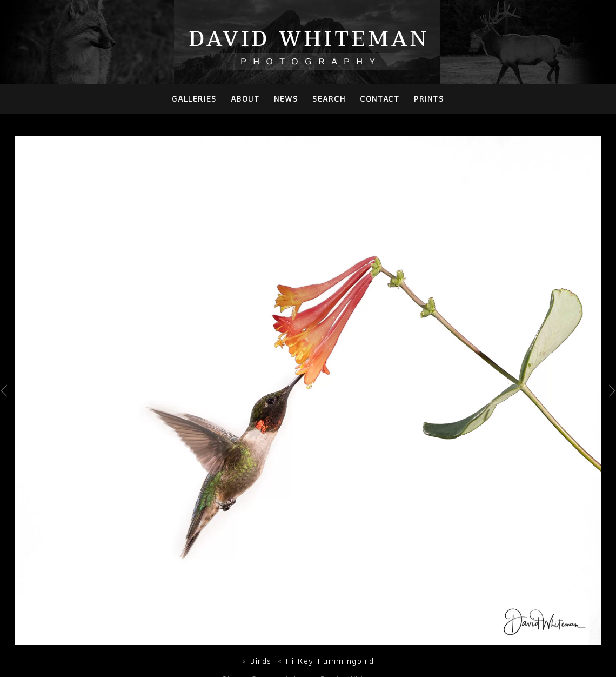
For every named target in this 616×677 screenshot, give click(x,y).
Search (329, 99)
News (286, 99)
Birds (261, 661)
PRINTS (429, 99)
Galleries (194, 99)
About (245, 99)
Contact (380, 99)
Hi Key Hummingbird (330, 661)
